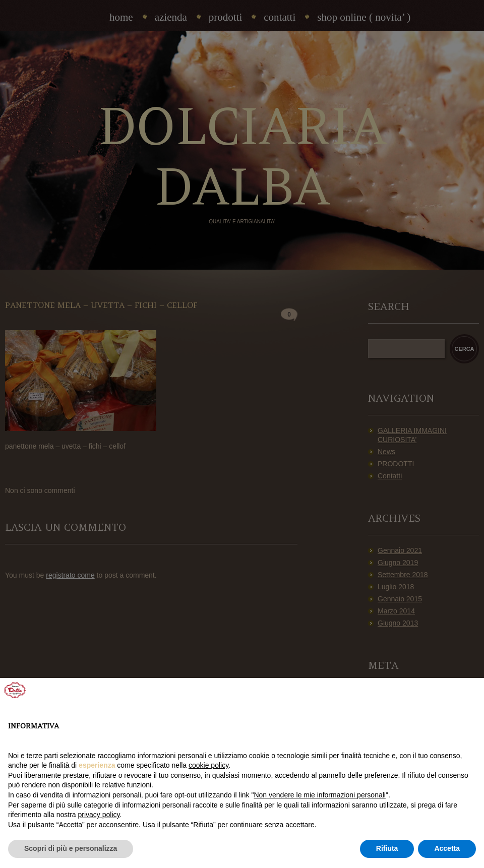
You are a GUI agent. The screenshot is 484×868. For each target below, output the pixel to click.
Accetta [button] (447, 848)
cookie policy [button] (208, 765)
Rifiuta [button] (387, 848)
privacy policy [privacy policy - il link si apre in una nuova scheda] (99, 815)
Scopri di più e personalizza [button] (71, 848)
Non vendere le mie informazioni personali (319, 795)
